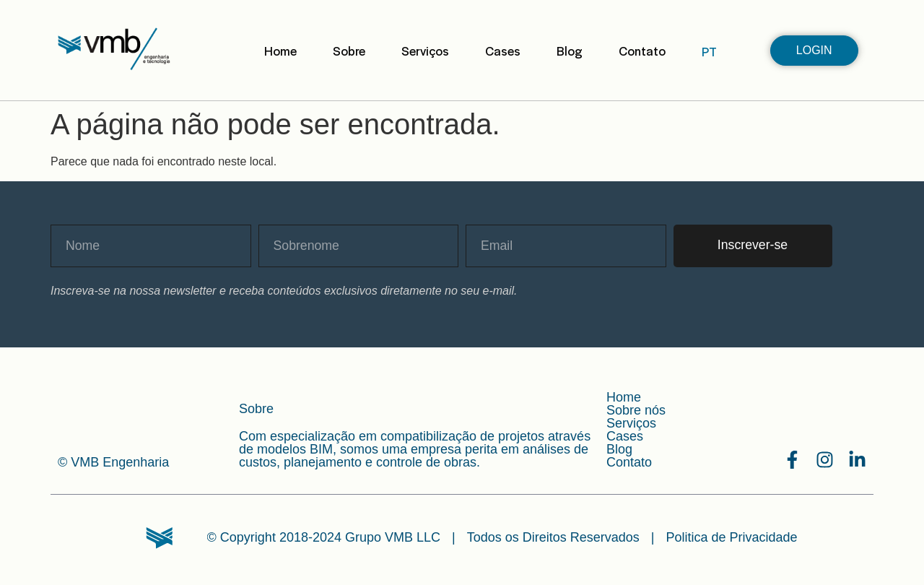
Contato (642, 51)
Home (280, 51)
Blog (570, 51)
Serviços (425, 51)
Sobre (349, 51)
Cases (503, 51)
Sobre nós (636, 410)
